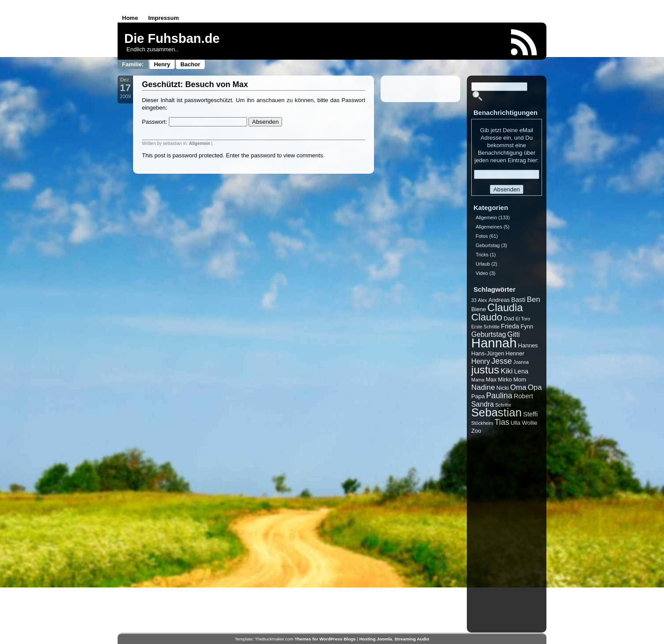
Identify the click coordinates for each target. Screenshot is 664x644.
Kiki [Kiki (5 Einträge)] (506, 371)
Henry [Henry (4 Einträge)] (481, 361)
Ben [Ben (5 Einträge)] (534, 299)
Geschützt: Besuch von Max (195, 84)
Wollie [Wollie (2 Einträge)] (529, 423)
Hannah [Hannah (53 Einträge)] (494, 343)
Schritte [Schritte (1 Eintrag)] (503, 405)
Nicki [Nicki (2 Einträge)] (503, 388)
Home (130, 18)
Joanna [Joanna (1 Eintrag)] (521, 362)
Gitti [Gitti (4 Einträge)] (514, 334)
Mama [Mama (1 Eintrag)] (478, 380)
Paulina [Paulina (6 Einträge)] (499, 396)
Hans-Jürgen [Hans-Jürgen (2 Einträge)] (488, 353)
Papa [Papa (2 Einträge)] (478, 396)
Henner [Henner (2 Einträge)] (515, 353)
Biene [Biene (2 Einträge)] (479, 309)
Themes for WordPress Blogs (325, 639)
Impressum (163, 18)
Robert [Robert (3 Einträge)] (523, 396)
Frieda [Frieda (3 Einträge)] (510, 326)
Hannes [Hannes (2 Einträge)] (528, 345)
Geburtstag (488, 245)
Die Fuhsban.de (172, 38)
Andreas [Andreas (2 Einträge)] (499, 300)
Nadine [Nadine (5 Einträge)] (483, 387)
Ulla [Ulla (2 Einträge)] (515, 423)
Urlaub (483, 264)
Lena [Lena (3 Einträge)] (521, 371)
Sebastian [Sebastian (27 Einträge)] (496, 412)
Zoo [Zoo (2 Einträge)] (476, 431)
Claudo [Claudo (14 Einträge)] (487, 317)
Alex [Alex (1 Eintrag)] (483, 300)
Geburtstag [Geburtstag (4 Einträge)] (489, 334)
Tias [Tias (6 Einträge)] (502, 422)
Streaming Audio (412, 639)
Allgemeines (489, 227)
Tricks (482, 255)
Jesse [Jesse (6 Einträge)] (502, 361)
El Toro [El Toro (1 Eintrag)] (523, 319)
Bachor (190, 64)
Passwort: (195, 122)
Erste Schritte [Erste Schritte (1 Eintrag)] (485, 327)
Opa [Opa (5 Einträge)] (535, 387)
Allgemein (200, 143)
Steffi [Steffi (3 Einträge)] (530, 414)
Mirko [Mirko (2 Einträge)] (505, 379)
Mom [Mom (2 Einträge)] (520, 379)
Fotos (482, 236)
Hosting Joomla (376, 639)
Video (482, 273)
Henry (162, 64)
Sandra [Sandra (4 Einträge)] (483, 404)
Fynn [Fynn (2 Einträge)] (527, 326)
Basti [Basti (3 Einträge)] (518, 300)
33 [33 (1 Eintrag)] (474, 300)
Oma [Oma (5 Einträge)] (518, 387)
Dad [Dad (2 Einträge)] (509, 318)
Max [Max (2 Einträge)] (491, 379)
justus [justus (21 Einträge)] (485, 370)
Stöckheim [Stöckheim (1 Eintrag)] (482, 423)
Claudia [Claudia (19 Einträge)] (505, 308)
